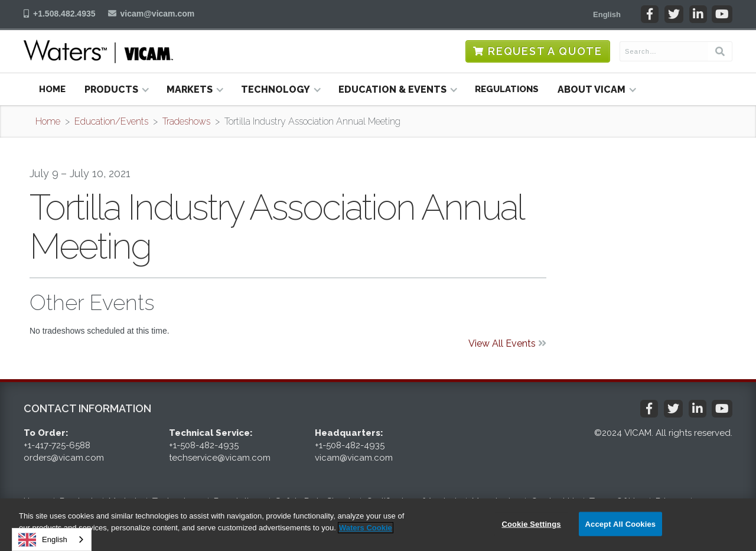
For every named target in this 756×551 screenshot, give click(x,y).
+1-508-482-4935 (204, 445)
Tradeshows (186, 121)
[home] (98, 51)
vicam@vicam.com (158, 14)
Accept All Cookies (621, 524)
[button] (607, 14)
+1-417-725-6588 (57, 445)
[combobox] (52, 539)
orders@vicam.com (64, 458)
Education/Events (111, 121)
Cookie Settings (531, 524)
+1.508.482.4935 (64, 14)
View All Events (507, 343)
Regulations (507, 89)
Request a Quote (545, 51)
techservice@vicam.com (220, 458)
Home (52, 89)
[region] (378, 525)
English (43, 540)
